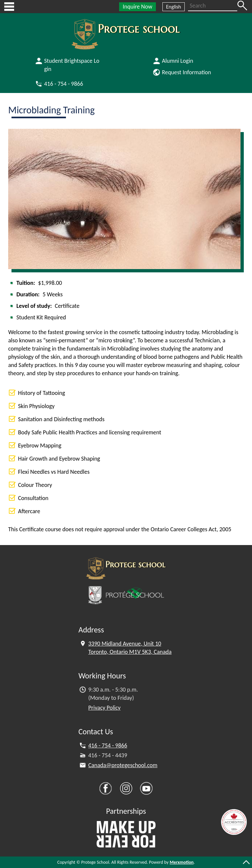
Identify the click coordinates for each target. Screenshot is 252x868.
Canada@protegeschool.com (123, 765)
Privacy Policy (104, 708)
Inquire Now (137, 7)
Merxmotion (182, 862)
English (174, 7)
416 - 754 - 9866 (108, 745)
